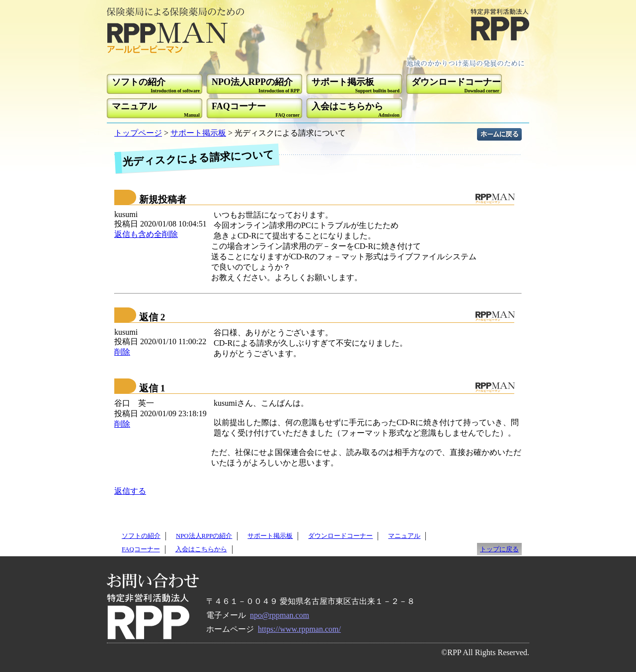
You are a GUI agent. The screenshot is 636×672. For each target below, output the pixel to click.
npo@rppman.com (279, 615)
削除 (122, 352)
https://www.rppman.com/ (299, 629)
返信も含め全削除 (146, 234)
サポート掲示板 (198, 133)
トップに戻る (499, 549)
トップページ (138, 133)
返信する (130, 491)
